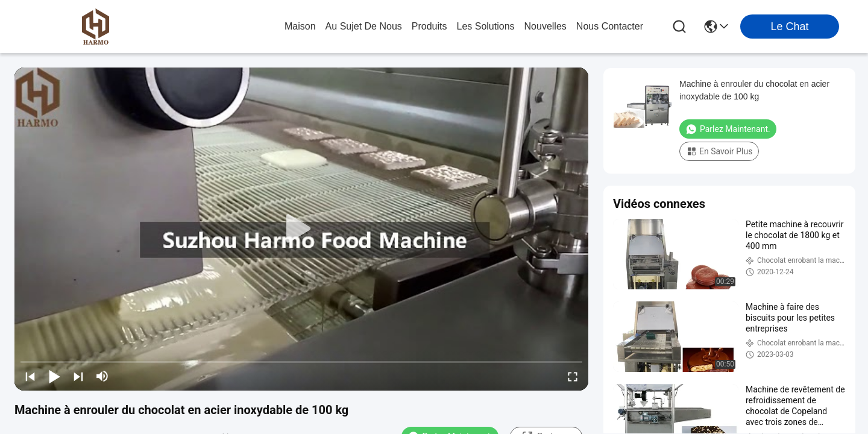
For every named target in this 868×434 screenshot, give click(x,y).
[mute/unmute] (102, 376)
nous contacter (610, 26)
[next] (78, 376)
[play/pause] (54, 376)
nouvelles (546, 26)
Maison (300, 26)
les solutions (486, 26)
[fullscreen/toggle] (573, 376)
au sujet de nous (364, 26)
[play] (301, 229)
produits (429, 26)
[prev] (30, 376)
